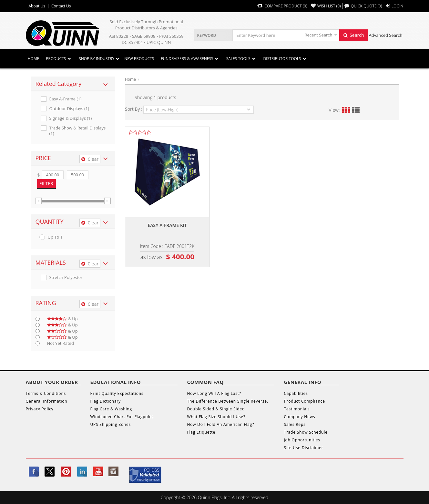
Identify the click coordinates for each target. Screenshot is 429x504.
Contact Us (61, 6)
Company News (300, 417)
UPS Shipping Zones (111, 424)
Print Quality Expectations (117, 393)
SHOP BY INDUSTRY (97, 59)
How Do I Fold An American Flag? (221, 424)
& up (62, 319)
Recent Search (319, 35)
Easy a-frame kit (167, 225)
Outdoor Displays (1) (69, 109)
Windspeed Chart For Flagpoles (122, 417)
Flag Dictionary (106, 401)
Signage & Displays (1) (71, 118)
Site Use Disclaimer (304, 448)
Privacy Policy (40, 409)
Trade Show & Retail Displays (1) (78, 131)
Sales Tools (238, 59)
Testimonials (297, 409)
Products (56, 59)
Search (353, 35)
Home (34, 59)
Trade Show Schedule (306, 432)
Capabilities (296, 393)
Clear (90, 159)
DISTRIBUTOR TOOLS (282, 59)
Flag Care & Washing (111, 409)
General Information (47, 401)
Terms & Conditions (46, 393)
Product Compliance (305, 401)
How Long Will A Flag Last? (214, 393)
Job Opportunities (302, 440)
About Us (37, 6)
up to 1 (55, 237)
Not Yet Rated (61, 343)
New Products (139, 59)
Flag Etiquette (201, 432)
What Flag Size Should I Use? (216, 417)
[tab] (73, 84)
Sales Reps (295, 424)
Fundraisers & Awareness (187, 59)
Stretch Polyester (66, 278)
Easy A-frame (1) (66, 99)
